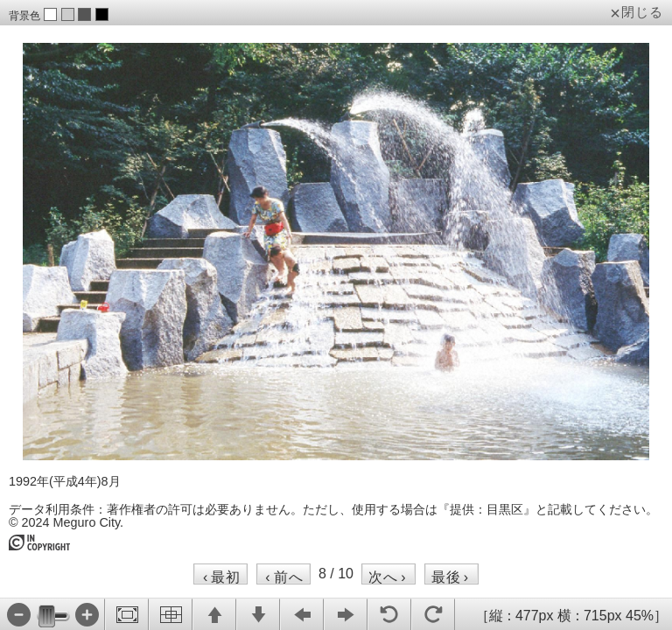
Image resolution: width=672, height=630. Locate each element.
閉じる (642, 12)
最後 (450, 577)
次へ (387, 577)
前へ (284, 577)
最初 (222, 577)
